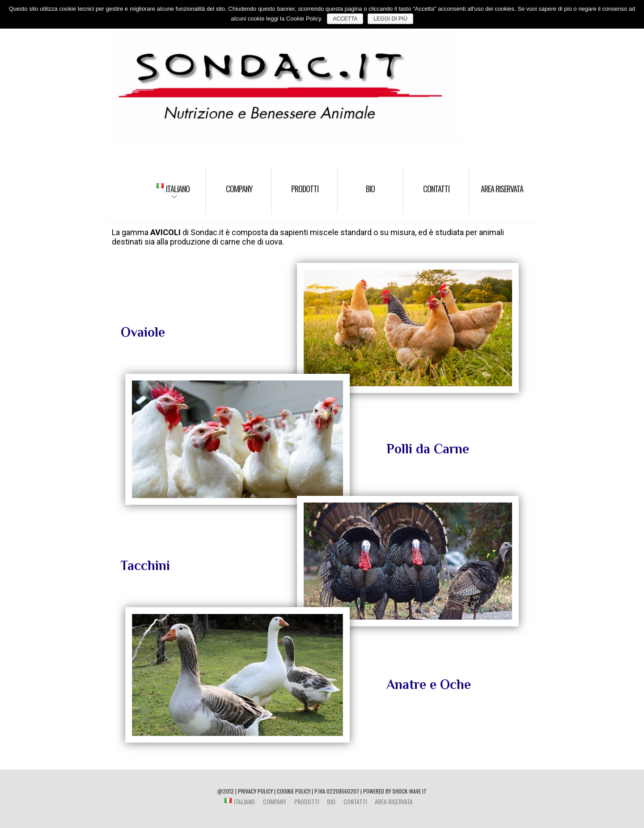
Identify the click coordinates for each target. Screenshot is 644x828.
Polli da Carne (428, 449)
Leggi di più (390, 19)
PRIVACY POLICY (255, 791)
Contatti (436, 189)
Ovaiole (143, 332)
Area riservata (502, 189)
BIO (370, 189)
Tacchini (145, 566)
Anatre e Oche (429, 684)
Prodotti (305, 189)
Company (239, 189)
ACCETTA (345, 19)
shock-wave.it (409, 791)
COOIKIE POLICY (294, 791)
